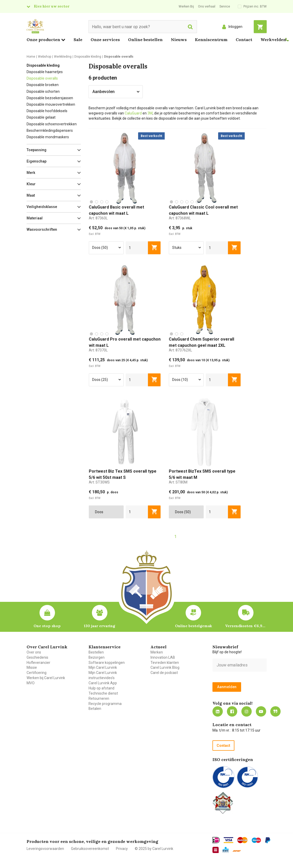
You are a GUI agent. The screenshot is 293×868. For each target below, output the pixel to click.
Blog (275, 711)
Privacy (122, 849)
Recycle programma (105, 704)
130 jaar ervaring (100, 626)
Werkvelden (273, 40)
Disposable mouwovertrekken (51, 104)
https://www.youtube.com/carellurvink (261, 711)
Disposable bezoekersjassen (50, 98)
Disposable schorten (43, 91)
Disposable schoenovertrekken (52, 124)
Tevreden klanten (165, 663)
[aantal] (137, 248)
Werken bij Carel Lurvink (46, 678)
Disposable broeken (43, 85)
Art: (98, 218)
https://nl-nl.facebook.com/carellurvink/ (232, 711)
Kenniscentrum (211, 40)
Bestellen (96, 652)
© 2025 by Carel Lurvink (154, 849)
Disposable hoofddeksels (47, 111)
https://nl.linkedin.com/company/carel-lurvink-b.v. (218, 711)
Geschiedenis (37, 657)
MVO (31, 683)
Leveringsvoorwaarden (45, 849)
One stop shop (47, 626)
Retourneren (99, 698)
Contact (244, 40)
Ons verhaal (207, 6)
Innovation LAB (163, 657)
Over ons (34, 652)
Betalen (95, 709)
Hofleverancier (38, 663)
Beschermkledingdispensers (50, 130)
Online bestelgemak (193, 626)
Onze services (105, 40)
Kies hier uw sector (52, 6)
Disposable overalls (42, 78)
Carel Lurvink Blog (165, 667)
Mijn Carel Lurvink (103, 667)
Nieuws (179, 40)
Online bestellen (145, 40)
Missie (32, 667)
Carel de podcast (164, 673)
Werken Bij (186, 6)
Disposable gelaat (41, 117)
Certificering (37, 673)
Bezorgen (97, 657)
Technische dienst (103, 693)
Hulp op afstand (101, 688)
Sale (78, 40)
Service (225, 6)
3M (150, 113)
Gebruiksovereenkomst (90, 849)
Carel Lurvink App (103, 683)
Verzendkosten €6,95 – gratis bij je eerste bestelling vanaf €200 (246, 626)
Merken (157, 652)
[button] (54, 150)
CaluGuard (134, 113)
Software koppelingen (107, 663)
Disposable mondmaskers (48, 137)
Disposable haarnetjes (45, 72)
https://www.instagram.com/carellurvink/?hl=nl (247, 711)
